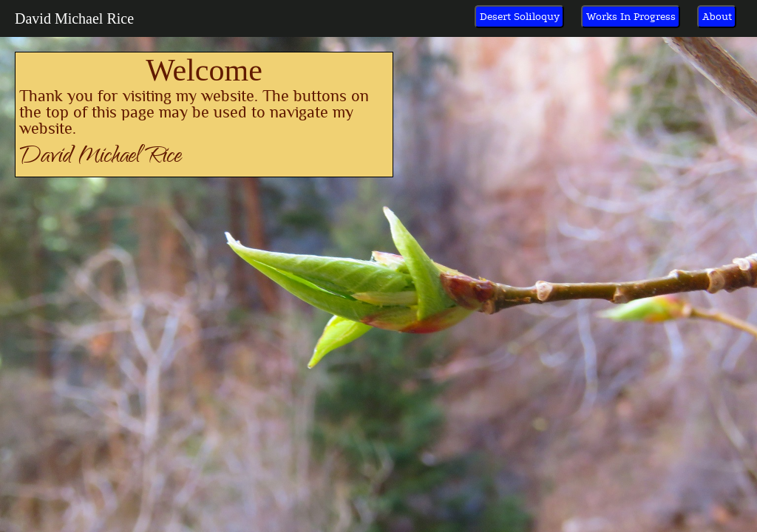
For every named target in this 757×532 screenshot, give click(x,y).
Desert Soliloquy (520, 17)
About (717, 17)
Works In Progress (631, 17)
